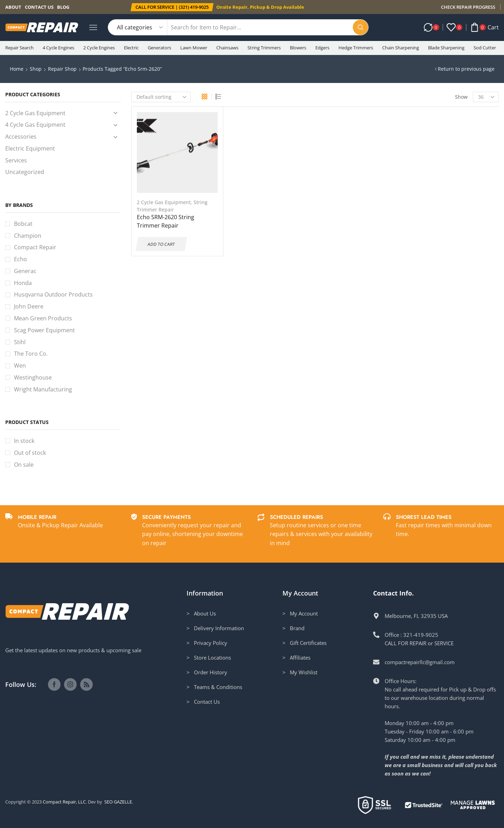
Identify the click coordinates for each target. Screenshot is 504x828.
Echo (20, 259)
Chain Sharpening (401, 48)
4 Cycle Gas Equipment (35, 125)
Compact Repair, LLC (64, 802)
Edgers (322, 48)
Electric (131, 48)
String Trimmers (264, 48)
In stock (24, 441)
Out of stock (30, 453)
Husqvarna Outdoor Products (53, 294)
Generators (159, 48)
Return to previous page (466, 69)
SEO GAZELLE (118, 802)
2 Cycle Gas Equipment (164, 202)
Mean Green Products (43, 318)
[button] (172, 7)
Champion (28, 236)
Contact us (39, 7)
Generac (25, 271)
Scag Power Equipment (44, 330)
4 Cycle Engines (58, 48)
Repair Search (19, 48)
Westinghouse (33, 377)
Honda (23, 283)
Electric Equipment (30, 148)
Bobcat (23, 224)
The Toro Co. (31, 354)
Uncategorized (25, 172)
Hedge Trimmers (356, 48)
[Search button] (360, 27)
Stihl (20, 342)
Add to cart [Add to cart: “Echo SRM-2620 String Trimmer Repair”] (161, 244)
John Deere (29, 306)
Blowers (298, 48)
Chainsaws (227, 48)
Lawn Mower (194, 48)
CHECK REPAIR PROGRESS (468, 7)
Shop (36, 69)
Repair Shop (62, 69)
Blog (63, 7)
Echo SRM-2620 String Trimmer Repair (166, 221)
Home (17, 69)
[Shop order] (161, 97)
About (13, 7)
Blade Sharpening (446, 48)
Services (16, 160)
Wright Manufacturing (43, 389)
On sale (24, 465)
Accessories (21, 137)
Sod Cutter (485, 48)
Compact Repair (35, 247)
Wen (20, 366)
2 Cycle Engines (99, 48)
